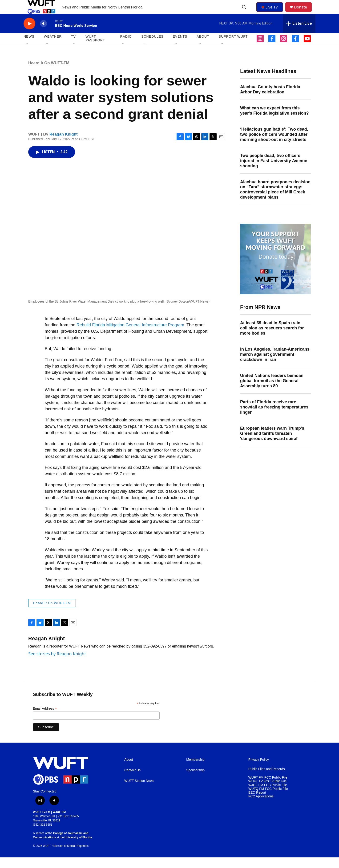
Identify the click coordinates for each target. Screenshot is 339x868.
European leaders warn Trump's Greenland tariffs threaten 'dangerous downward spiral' (272, 444)
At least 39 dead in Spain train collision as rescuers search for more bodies (272, 339)
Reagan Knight (64, 145)
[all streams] (299, 34)
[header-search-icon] (245, 12)
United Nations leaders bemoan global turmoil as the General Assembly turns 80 (272, 391)
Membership (195, 770)
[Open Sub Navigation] (27, 55)
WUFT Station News (139, 791)
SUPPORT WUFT (233, 47)
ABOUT (203, 47)
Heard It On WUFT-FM (49, 74)
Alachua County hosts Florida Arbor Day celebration (270, 100)
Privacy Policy (259, 770)
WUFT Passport (95, 49)
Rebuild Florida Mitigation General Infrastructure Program (130, 336)
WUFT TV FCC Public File (268, 792)
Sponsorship (195, 781)
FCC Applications (261, 807)
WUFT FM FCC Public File (268, 788)
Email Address (45, 719)
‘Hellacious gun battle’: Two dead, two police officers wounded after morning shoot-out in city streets (274, 145)
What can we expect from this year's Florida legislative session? (274, 121)
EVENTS (180, 47)
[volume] (44, 34)
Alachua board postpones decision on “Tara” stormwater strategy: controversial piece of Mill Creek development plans (275, 200)
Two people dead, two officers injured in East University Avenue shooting (274, 171)
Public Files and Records (267, 780)
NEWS (29, 47)
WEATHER (53, 47)
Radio (126, 47)
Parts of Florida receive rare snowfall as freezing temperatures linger (274, 418)
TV (73, 47)
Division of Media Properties (71, 856)
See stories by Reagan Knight (57, 664)
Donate (303, 12)
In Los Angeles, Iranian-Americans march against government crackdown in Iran (275, 365)
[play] (29, 34)
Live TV (271, 12)
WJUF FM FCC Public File (268, 796)
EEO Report (257, 803)
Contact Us (132, 781)
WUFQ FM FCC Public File (268, 799)
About (129, 770)
